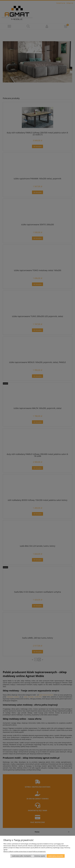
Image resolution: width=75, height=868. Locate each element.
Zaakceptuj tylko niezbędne (21, 856)
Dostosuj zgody (40, 856)
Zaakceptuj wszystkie (56, 856)
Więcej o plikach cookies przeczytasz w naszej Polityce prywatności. (25, 851)
